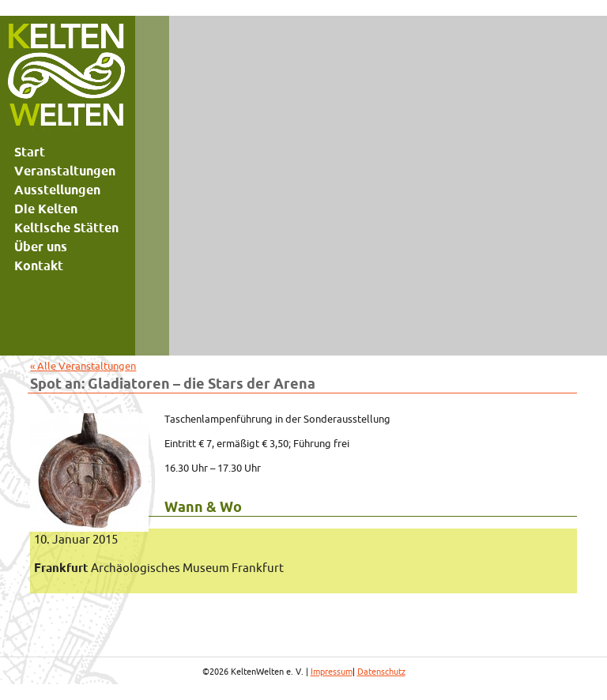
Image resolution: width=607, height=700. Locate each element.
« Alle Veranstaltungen (83, 366)
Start (30, 152)
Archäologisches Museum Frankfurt (159, 568)
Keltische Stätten (66, 228)
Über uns (41, 247)
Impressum (332, 672)
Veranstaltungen (65, 171)
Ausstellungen (57, 190)
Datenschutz (381, 672)
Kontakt (39, 265)
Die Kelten (46, 209)
